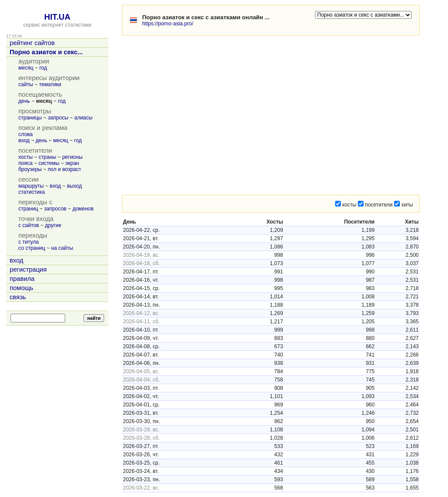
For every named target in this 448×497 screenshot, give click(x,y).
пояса (25, 163)
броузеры (30, 169)
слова (26, 134)
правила (22, 279)
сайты (26, 84)
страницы (30, 118)
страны (47, 157)
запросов (55, 209)
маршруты (31, 186)
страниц (28, 209)
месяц (26, 68)
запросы (58, 118)
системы (49, 163)
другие (53, 225)
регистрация (28, 269)
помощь (21, 288)
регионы (72, 157)
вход (24, 140)
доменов (83, 209)
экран (72, 163)
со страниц (32, 248)
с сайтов (29, 225)
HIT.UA (57, 17)
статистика (31, 192)
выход (74, 186)
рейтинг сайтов (32, 43)
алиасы (84, 118)
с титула (29, 242)
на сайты (62, 248)
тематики (50, 84)
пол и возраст (64, 169)
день (24, 101)
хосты (26, 157)
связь (18, 297)
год (43, 68)
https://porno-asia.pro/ (168, 24)
